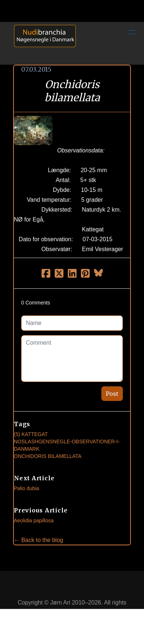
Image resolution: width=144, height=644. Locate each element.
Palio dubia (26, 488)
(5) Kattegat (31, 434)
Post (112, 394)
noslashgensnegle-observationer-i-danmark (67, 445)
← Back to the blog (38, 540)
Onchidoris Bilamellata (48, 456)
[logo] (42, 43)
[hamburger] (132, 32)
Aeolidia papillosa (34, 520)
